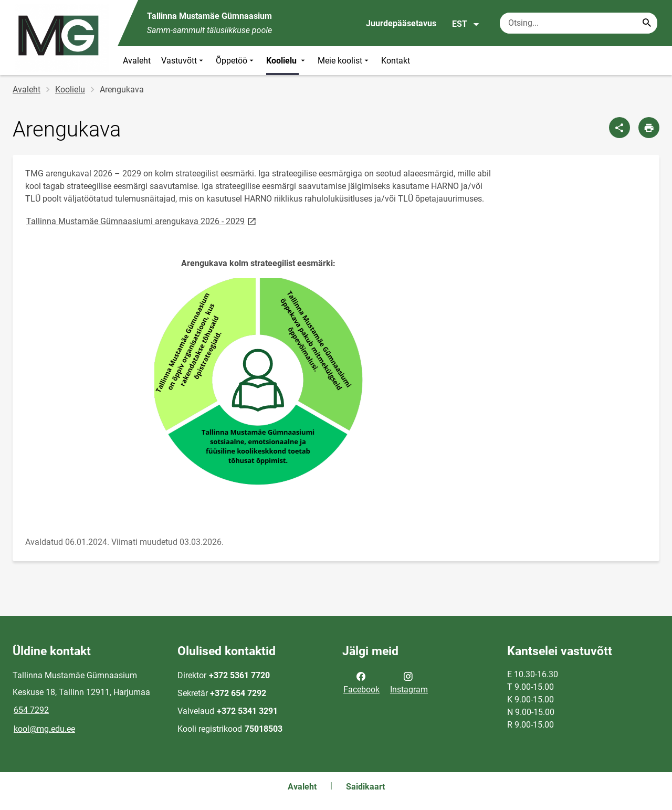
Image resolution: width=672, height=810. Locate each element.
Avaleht (137, 61)
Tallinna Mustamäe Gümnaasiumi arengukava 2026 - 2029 (142, 221)
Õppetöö (236, 61)
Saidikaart (365, 787)
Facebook (361, 682)
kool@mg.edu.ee (44, 729)
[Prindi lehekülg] (649, 128)
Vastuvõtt (183, 61)
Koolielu (287, 61)
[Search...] (647, 23)
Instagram (409, 682)
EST (466, 24)
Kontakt (396, 61)
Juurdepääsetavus (401, 23)
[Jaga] (619, 128)
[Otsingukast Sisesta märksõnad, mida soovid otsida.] (579, 23)
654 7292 (31, 710)
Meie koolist (344, 61)
